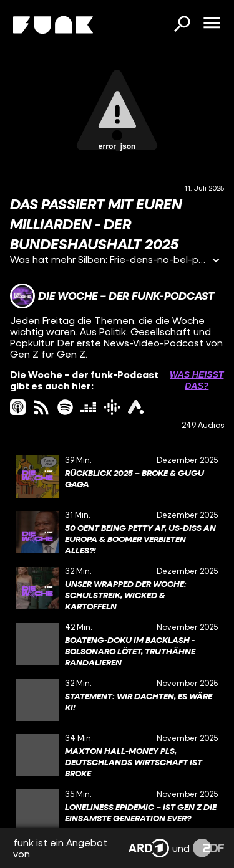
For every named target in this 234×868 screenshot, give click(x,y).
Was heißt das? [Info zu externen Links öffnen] (197, 380)
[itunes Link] (18, 407)
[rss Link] (41, 407)
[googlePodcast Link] (112, 407)
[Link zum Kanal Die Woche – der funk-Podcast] (112, 296)
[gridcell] (117, 477)
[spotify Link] (65, 407)
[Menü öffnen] (212, 24)
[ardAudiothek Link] (136, 407)
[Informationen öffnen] (216, 261)
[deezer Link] (88, 407)
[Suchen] (182, 25)
